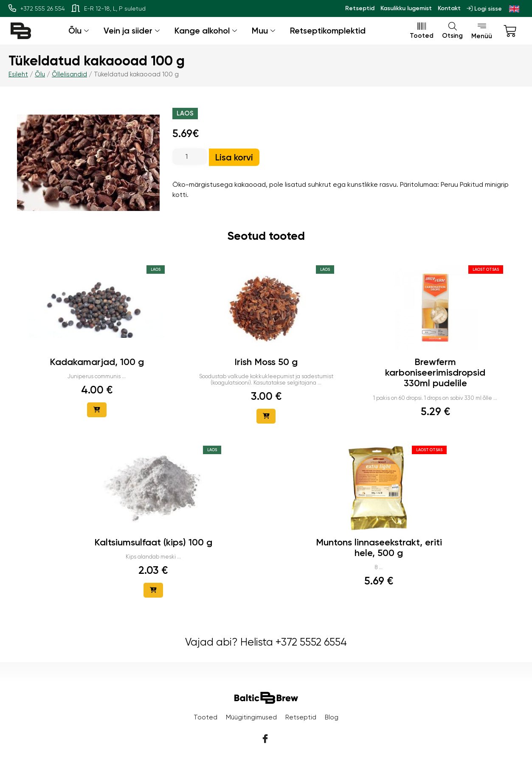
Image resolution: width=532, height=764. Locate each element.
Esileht (18, 74)
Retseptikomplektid (328, 31)
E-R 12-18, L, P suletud (108, 8)
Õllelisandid (69, 74)
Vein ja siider (133, 31)
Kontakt (449, 8)
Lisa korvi (234, 157)
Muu (265, 31)
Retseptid (360, 8)
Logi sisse (484, 9)
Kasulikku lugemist (406, 8)
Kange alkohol (207, 31)
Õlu (80, 31)
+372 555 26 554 (37, 8)
